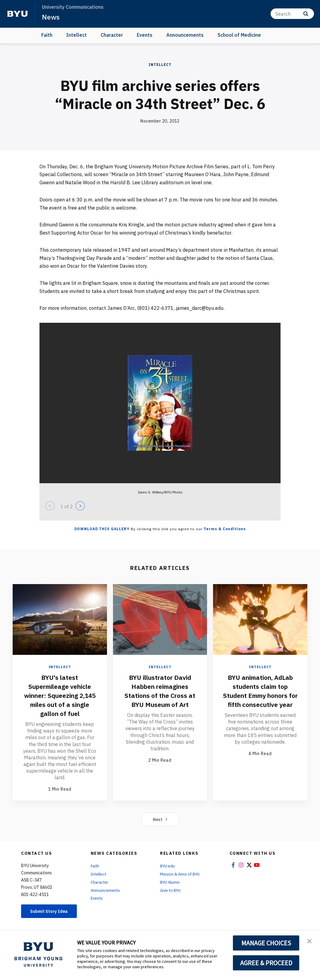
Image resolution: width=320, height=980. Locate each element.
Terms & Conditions (225, 529)
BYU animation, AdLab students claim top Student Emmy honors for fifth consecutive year (260, 695)
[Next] (80, 506)
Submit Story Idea (50, 914)
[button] (310, 941)
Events (145, 35)
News (51, 17)
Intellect (77, 35)
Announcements (185, 35)
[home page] (17, 14)
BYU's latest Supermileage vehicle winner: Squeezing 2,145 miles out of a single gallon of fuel (60, 695)
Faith (47, 35)
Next (160, 819)
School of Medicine (239, 35)
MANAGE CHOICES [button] (266, 943)
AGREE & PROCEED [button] (266, 963)
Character (112, 35)
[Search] (292, 14)
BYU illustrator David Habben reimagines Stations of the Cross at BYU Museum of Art (160, 691)
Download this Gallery (102, 529)
